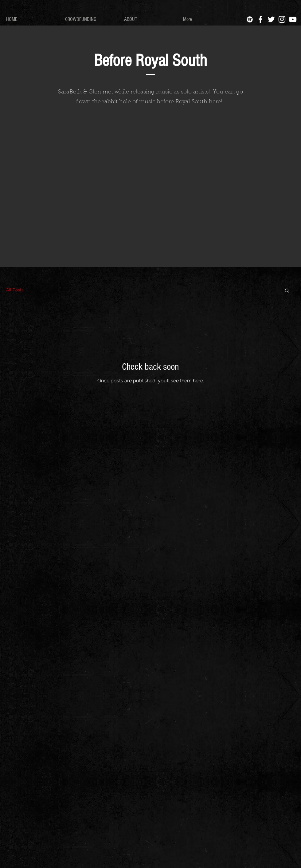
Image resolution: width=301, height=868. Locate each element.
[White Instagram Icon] (282, 19)
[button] (287, 291)
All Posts (15, 290)
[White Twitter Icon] (271, 19)
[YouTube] (293, 19)
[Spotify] (250, 19)
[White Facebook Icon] (260, 19)
